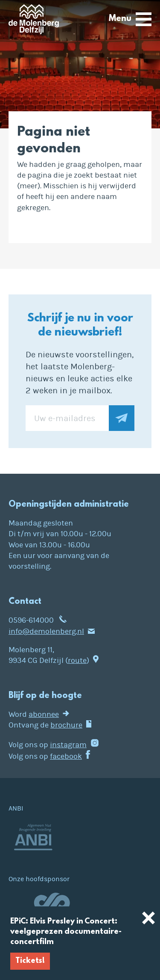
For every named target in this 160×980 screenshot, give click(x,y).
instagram (68, 745)
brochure (66, 725)
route (77, 661)
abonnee (44, 714)
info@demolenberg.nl (46, 631)
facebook (66, 756)
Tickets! (30, 961)
